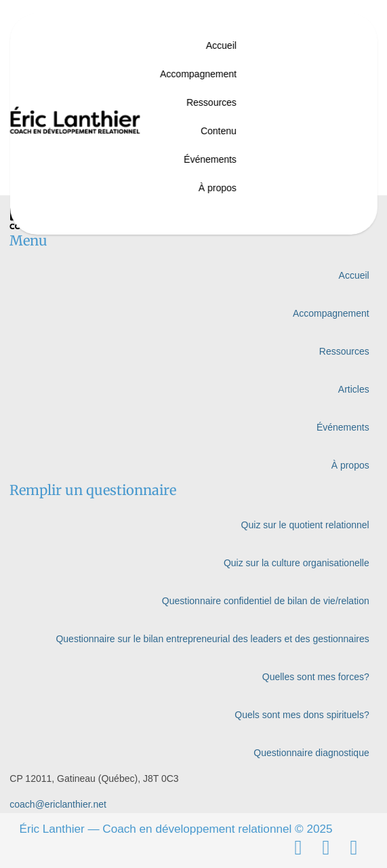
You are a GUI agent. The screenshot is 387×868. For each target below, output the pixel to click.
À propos (218, 188)
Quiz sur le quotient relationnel (305, 525)
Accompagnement (198, 74)
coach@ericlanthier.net (58, 804)
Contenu (219, 131)
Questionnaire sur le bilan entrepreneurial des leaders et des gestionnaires (212, 639)
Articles (354, 389)
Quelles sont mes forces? (316, 677)
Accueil (221, 45)
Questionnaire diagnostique (311, 753)
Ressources (211, 102)
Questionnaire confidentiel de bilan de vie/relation (266, 601)
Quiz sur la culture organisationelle (297, 563)
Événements (210, 159)
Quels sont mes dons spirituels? (302, 715)
